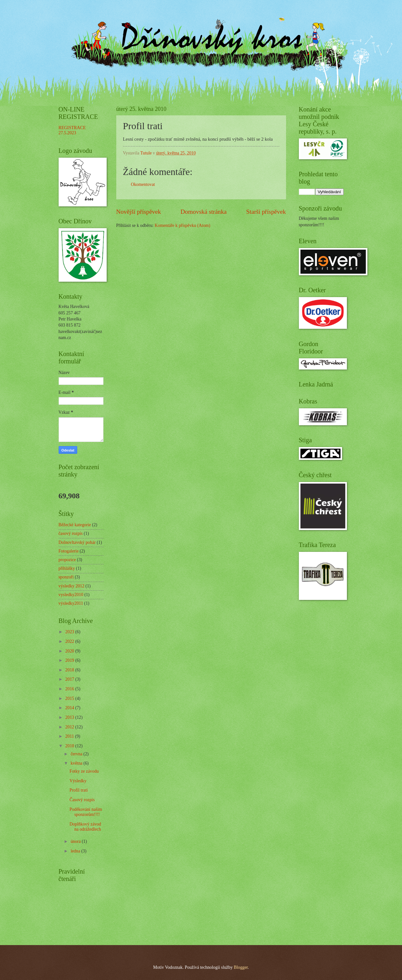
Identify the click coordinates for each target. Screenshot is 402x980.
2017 (70, 679)
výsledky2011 (71, 603)
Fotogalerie (69, 551)
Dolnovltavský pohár (77, 542)
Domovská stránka (203, 212)
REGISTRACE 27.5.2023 (72, 130)
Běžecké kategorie (75, 525)
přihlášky (67, 568)
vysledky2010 (71, 595)
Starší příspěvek (266, 212)
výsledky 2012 (72, 586)
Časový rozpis (82, 800)
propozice (67, 560)
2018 (70, 670)
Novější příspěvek (139, 212)
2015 (70, 698)
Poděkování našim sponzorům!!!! (86, 812)
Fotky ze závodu (84, 771)
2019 (70, 660)
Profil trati (79, 790)
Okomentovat (143, 184)
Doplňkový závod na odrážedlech (85, 827)
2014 (70, 708)
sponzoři (66, 577)
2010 (70, 746)
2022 (70, 641)
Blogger (241, 967)
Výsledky (78, 781)
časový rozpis (71, 533)
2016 (70, 689)
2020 (70, 651)
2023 (70, 632)
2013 (70, 717)
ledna (76, 851)
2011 (70, 736)
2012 (70, 727)
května (77, 763)
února (76, 841)
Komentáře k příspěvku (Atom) (183, 225)
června (77, 754)
